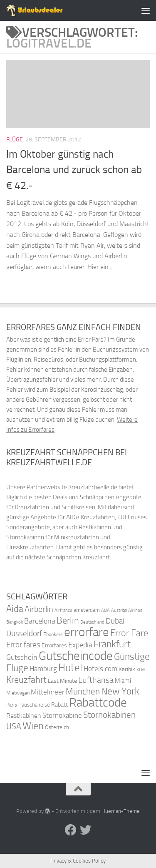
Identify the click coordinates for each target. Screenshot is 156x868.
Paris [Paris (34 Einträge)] (12, 705)
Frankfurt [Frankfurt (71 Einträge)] (112, 644)
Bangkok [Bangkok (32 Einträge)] (15, 622)
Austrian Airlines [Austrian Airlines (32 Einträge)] (127, 610)
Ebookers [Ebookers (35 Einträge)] (53, 634)
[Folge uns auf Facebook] (71, 830)
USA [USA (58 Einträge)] (14, 726)
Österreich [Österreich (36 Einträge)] (57, 727)
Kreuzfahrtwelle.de (93, 487)
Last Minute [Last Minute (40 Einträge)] (62, 681)
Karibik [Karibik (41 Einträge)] (127, 669)
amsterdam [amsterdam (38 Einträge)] (87, 610)
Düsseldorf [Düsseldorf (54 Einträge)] (24, 634)
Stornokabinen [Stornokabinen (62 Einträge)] (109, 715)
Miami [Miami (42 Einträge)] (123, 681)
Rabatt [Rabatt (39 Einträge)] (59, 705)
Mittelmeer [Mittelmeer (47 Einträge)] (48, 692)
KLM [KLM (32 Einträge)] (141, 670)
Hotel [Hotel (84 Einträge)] (70, 668)
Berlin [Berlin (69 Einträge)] (68, 620)
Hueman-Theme (121, 811)
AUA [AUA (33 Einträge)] (105, 610)
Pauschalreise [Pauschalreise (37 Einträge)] (34, 705)
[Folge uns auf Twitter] (86, 830)
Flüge (15, 140)
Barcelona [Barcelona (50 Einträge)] (40, 621)
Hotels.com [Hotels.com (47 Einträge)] (100, 669)
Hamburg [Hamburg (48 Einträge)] (43, 669)
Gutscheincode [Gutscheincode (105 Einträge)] (76, 656)
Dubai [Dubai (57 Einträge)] (115, 621)
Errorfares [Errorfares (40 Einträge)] (54, 645)
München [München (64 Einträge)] (83, 691)
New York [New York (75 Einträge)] (120, 691)
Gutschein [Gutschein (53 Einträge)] (22, 657)
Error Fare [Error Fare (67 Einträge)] (129, 633)
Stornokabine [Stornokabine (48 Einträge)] (62, 715)
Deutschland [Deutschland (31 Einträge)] (92, 622)
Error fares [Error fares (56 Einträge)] (23, 645)
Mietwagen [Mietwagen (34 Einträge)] (18, 693)
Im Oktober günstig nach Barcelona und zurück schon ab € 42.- (74, 170)
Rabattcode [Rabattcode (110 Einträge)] (98, 703)
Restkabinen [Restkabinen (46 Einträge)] (24, 716)
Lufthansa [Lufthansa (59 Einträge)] (96, 680)
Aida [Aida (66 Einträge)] (15, 609)
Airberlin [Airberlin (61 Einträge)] (39, 609)
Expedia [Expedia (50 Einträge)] (80, 645)
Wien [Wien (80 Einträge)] (33, 726)
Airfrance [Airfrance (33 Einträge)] (63, 610)
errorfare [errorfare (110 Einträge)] (87, 632)
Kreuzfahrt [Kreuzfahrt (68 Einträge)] (26, 680)
